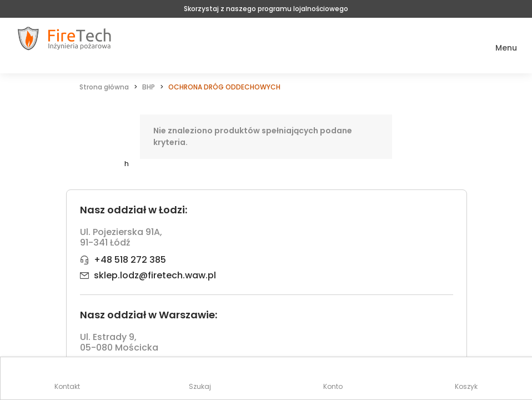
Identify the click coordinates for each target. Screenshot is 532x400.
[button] (498, 48)
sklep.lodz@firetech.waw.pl (155, 275)
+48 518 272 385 (130, 260)
